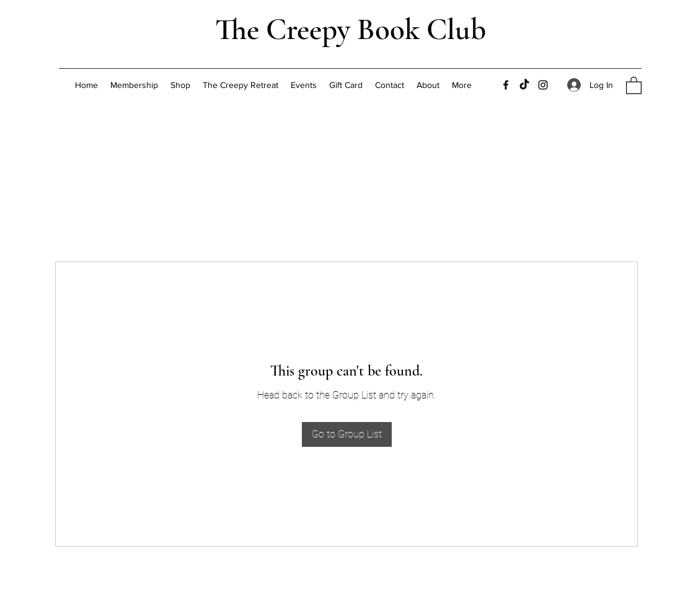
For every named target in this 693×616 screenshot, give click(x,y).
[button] (634, 85)
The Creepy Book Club (351, 29)
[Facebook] (506, 85)
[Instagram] (543, 85)
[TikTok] (524, 85)
